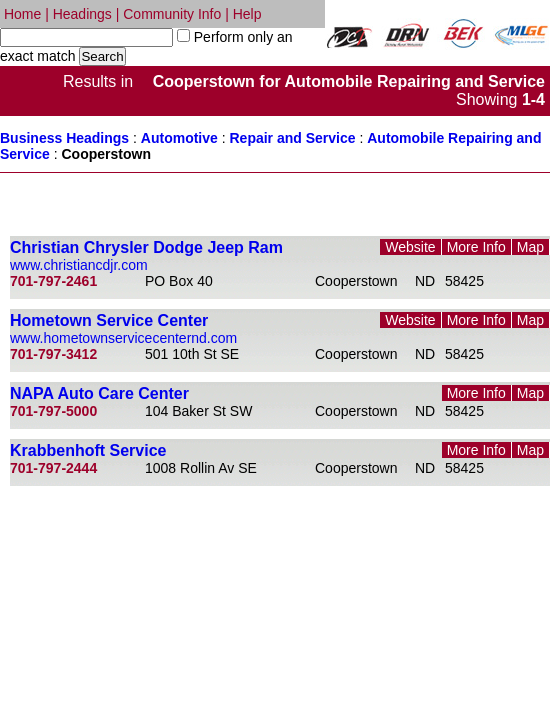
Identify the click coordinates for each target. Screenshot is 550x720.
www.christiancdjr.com (79, 265)
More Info (476, 247)
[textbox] (86, 37)
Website (410, 247)
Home (22, 14)
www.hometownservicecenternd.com (123, 338)
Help (247, 14)
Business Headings (64, 138)
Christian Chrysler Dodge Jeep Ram (146, 247)
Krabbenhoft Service (88, 450)
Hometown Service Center (109, 320)
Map (530, 247)
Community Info (172, 14)
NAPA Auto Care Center (99, 393)
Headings (82, 14)
